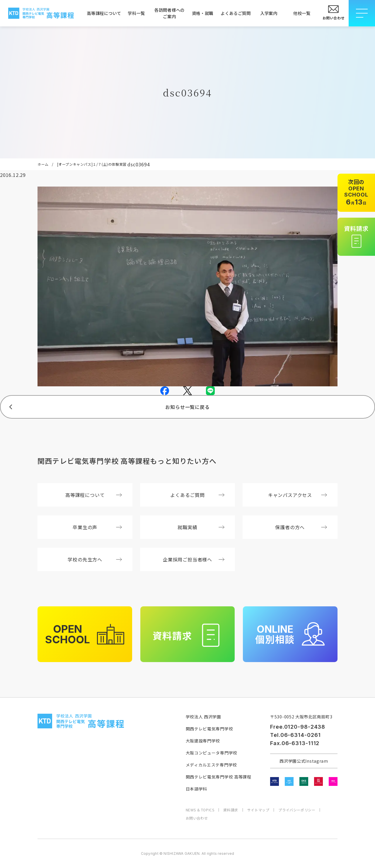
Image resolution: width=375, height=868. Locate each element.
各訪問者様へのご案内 (169, 13)
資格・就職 (203, 13)
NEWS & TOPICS (200, 810)
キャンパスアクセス (298, 495)
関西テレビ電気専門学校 (209, 729)
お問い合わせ (197, 818)
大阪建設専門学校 (203, 741)
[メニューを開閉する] (362, 13)
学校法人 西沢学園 (203, 717)
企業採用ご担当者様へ (194, 559)
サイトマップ (258, 810)
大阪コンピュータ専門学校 (212, 753)
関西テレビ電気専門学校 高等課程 (219, 777)
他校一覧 (302, 13)
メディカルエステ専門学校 (211, 765)
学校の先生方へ (95, 559)
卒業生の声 (97, 527)
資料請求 (231, 810)
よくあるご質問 (236, 13)
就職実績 (201, 527)
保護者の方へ (301, 527)
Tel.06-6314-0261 (295, 735)
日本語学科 (197, 789)
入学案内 (269, 13)
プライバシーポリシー (297, 810)
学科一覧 (136, 13)
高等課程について (103, 13)
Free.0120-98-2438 (298, 727)
